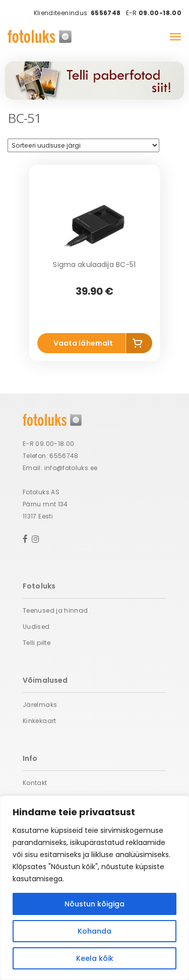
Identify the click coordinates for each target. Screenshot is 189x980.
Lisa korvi (139, 345)
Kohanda (94, 931)
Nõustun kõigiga (94, 904)
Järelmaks (40, 705)
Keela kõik (95, 958)
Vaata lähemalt (83, 343)
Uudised (36, 627)
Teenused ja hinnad (55, 610)
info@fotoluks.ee (71, 468)
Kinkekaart (40, 721)
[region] (94, 888)
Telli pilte (37, 643)
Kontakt (35, 783)
